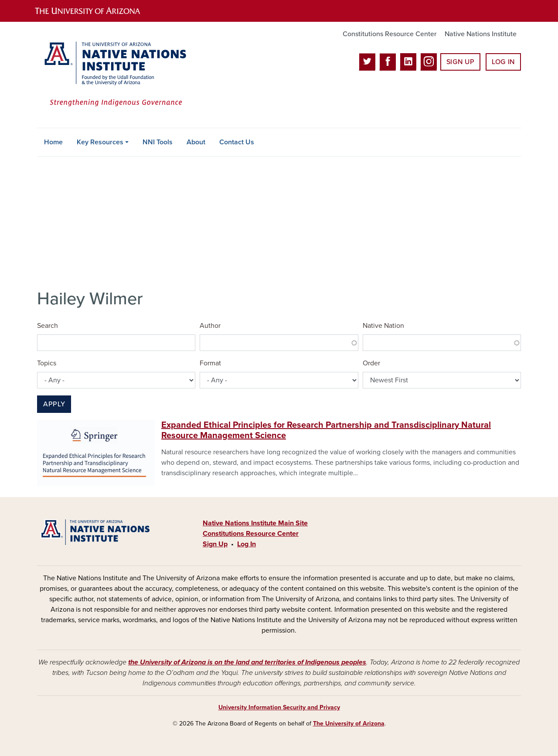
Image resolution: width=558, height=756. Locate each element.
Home (53, 142)
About (196, 142)
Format (210, 363)
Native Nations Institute (481, 34)
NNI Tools (158, 142)
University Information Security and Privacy (279, 707)
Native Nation (383, 326)
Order (371, 363)
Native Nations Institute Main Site (255, 523)
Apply (54, 404)
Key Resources (100, 142)
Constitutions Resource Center (390, 34)
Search (48, 326)
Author (210, 326)
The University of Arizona (349, 724)
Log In (503, 62)
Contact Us (237, 142)
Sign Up (460, 62)
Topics (47, 363)
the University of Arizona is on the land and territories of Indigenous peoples (247, 662)
